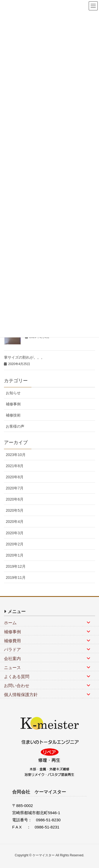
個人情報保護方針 (21, 695)
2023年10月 (16, 455)
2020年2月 (15, 544)
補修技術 (13, 415)
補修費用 (12, 641)
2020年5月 (15, 510)
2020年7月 (15, 488)
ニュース (12, 668)
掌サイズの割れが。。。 (24, 357)
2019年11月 (16, 578)
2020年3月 (15, 533)
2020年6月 (15, 499)
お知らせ (13, 393)
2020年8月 (15, 477)
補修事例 (13, 404)
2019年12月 (16, 566)
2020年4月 (15, 522)
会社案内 (12, 659)
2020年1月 (15, 555)
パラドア (12, 650)
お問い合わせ (17, 686)
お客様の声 (15, 426)
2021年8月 (15, 466)
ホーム (10, 623)
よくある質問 (17, 677)
